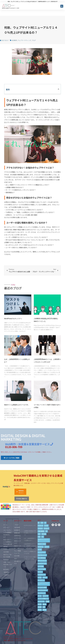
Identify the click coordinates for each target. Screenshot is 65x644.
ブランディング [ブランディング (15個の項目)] (42, 575)
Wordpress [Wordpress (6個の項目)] (41, 547)
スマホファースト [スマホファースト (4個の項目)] (42, 563)
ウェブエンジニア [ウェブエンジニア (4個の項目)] (42, 555)
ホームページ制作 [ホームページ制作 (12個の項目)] (42, 587)
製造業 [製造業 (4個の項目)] (40, 607)
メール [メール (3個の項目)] (40, 596)
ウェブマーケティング (24, 40)
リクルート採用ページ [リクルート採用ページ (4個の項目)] (43, 599)
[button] (62, 6)
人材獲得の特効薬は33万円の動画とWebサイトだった (30, 533)
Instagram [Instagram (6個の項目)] (46, 528)
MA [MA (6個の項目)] (46, 531)
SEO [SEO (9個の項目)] (39, 534)
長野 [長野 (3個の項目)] (44, 607)
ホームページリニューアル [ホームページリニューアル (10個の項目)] (43, 584)
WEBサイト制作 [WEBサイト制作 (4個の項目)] (42, 544)
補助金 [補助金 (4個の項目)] (44, 604)
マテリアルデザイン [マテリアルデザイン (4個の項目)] (43, 590)
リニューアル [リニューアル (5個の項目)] (41, 601)
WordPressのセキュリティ (13, 319)
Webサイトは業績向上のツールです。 (17, 405)
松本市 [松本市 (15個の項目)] (40, 604)
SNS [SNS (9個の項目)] (39, 537)
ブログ (34, 40)
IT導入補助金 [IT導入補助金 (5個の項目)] (41, 531)
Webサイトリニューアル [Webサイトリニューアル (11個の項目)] (43, 540)
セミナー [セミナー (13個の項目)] (40, 572)
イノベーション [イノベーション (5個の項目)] (42, 552)
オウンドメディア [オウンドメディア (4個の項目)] (42, 561)
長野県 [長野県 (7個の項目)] (44, 610)
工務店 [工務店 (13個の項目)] (47, 601)
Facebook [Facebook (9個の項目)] (41, 526)
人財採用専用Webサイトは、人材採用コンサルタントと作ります (30, 546)
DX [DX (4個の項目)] (45, 523)
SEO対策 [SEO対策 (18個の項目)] (44, 534)
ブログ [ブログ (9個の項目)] (40, 577)
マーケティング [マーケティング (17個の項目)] (42, 593)
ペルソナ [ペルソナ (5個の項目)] (45, 577)
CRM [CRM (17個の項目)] (42, 523)
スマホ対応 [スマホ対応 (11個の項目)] (41, 566)
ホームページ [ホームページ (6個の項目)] (41, 580)
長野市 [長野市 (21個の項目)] (40, 610)
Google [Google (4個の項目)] (46, 526)
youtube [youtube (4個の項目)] (47, 547)
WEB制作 (14, 40)
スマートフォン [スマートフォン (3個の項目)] (42, 569)
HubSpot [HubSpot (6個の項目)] (40, 528)
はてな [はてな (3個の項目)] (40, 550)
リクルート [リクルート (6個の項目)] (45, 596)
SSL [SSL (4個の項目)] (43, 537)
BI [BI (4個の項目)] (39, 523)
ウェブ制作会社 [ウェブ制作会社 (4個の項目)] (42, 558)
